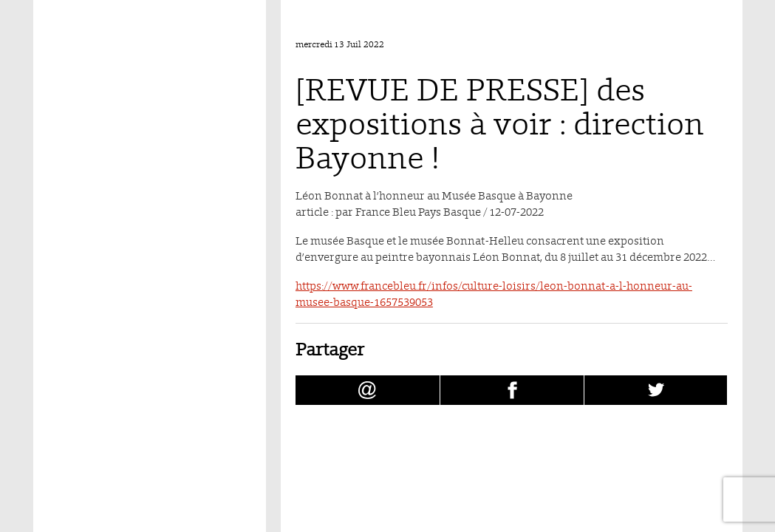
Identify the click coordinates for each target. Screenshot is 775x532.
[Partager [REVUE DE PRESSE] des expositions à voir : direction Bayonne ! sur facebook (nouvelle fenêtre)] (512, 390)
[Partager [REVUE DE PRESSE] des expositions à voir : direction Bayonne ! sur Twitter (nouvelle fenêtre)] (656, 390)
